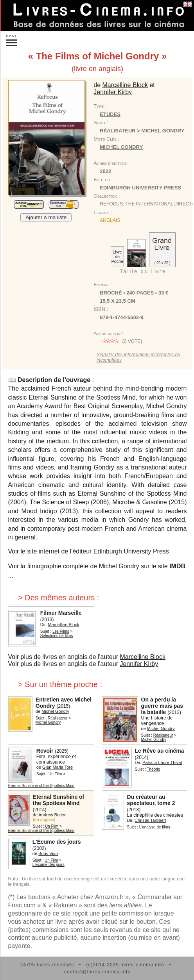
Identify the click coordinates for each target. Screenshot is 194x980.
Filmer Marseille (61, 613)
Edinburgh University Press (140, 188)
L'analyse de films (155, 827)
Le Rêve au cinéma (160, 751)
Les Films (61, 631)
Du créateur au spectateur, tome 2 (151, 800)
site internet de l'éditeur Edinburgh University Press (98, 551)
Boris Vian (48, 853)
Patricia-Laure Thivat (162, 762)
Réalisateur (118, 131)
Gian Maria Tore (57, 767)
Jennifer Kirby (113, 92)
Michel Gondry (163, 131)
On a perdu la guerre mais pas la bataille (162, 706)
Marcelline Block (125, 85)
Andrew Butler (52, 815)
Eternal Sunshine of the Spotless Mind (41, 786)
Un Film (55, 774)
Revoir (45, 751)
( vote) (121, 341)
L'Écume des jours (57, 842)
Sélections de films (57, 636)
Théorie (154, 769)
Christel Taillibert (150, 820)
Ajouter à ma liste (46, 217)
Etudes (110, 114)
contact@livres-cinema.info (97, 972)
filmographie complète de (62, 566)
